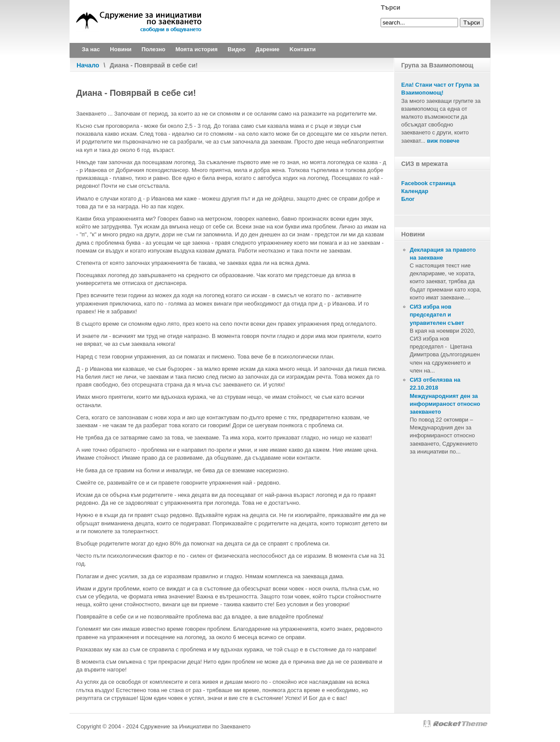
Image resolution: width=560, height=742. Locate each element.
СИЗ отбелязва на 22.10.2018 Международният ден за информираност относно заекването (445, 396)
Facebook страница (428, 183)
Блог (408, 199)
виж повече (443, 141)
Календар (415, 191)
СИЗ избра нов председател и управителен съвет (437, 315)
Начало (88, 65)
